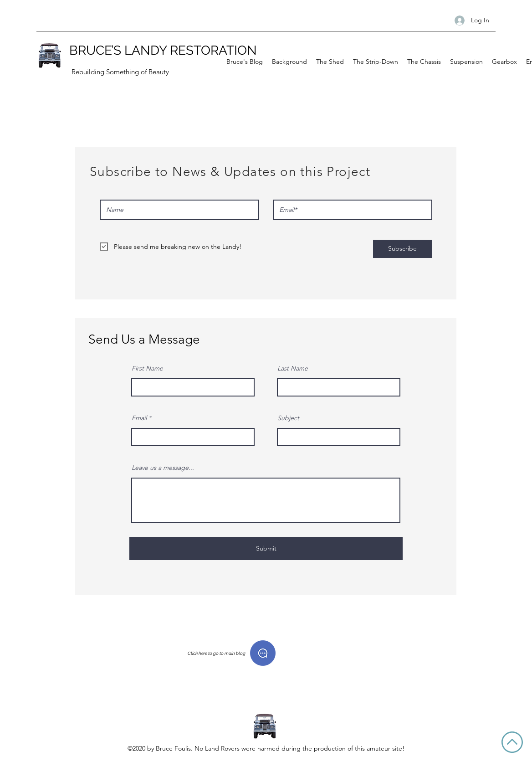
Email (139, 418)
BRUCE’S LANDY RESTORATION (163, 50)
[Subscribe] (402, 249)
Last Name (293, 368)
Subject (288, 418)
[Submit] (266, 548)
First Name (147, 368)
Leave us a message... (163, 468)
